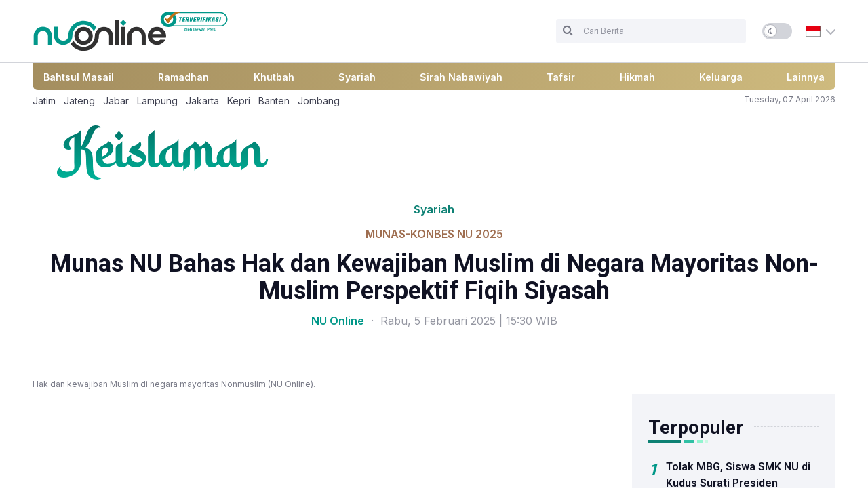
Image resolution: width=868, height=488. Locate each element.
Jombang (319, 101)
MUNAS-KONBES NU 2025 (434, 234)
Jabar (116, 101)
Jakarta (202, 101)
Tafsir (561, 77)
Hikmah (637, 77)
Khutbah (274, 77)
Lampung (157, 101)
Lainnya (806, 77)
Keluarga (721, 77)
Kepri (239, 101)
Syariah (357, 77)
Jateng (79, 101)
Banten (274, 101)
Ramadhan (183, 77)
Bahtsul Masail (79, 77)
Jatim (44, 101)
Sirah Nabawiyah (461, 77)
